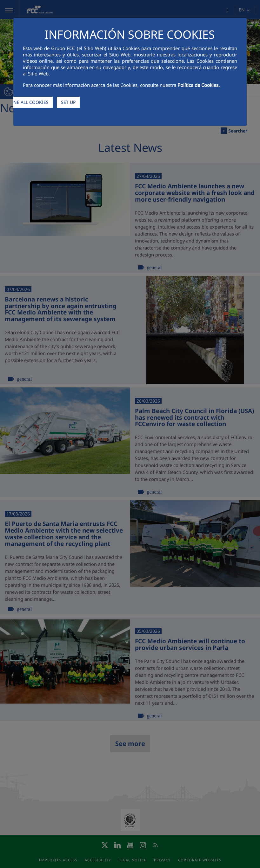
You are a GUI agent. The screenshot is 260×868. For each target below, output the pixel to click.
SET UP (68, 102)
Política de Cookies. (199, 85)
